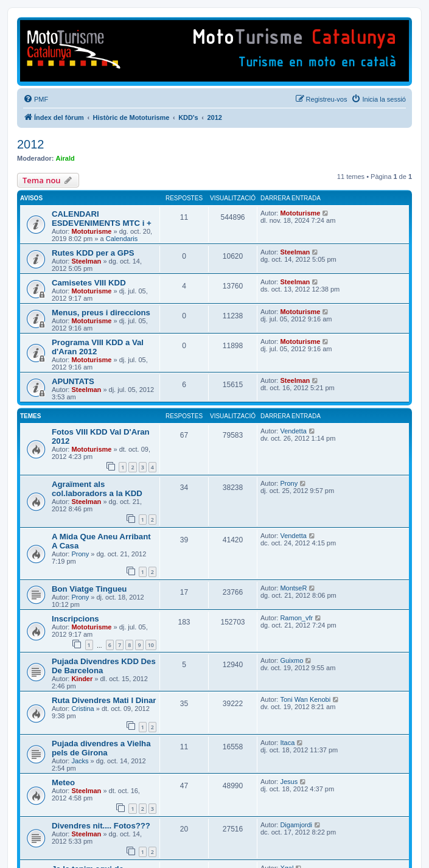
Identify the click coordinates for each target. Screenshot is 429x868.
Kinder (82, 679)
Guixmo (291, 660)
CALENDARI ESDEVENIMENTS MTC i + (102, 219)
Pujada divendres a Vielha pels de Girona (101, 748)
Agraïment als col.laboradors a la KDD (97, 489)
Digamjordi (296, 825)
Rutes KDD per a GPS (93, 253)
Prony (289, 483)
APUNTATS (73, 381)
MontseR (293, 588)
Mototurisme (91, 231)
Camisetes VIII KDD (89, 283)
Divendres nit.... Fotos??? (101, 826)
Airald (65, 158)
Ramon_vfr (296, 618)
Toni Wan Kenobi (305, 699)
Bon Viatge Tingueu (89, 589)
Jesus (289, 782)
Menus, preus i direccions (101, 313)
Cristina (82, 709)
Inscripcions (75, 619)
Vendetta (293, 431)
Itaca (287, 743)
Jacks (80, 761)
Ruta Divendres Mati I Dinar (104, 700)
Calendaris (122, 239)
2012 (31, 144)
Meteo (63, 782)
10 (151, 645)
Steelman (86, 261)
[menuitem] (36, 99)
